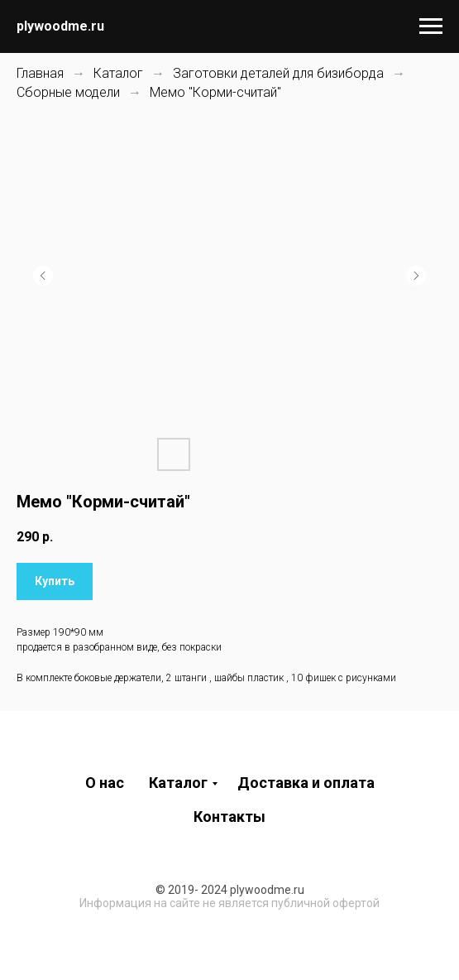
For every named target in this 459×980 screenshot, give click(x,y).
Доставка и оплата (306, 783)
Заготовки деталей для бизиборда (278, 73)
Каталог (118, 73)
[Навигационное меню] (431, 26)
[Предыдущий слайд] (43, 276)
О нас (105, 783)
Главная (40, 73)
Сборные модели (68, 92)
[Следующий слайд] (416, 276)
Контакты (229, 817)
